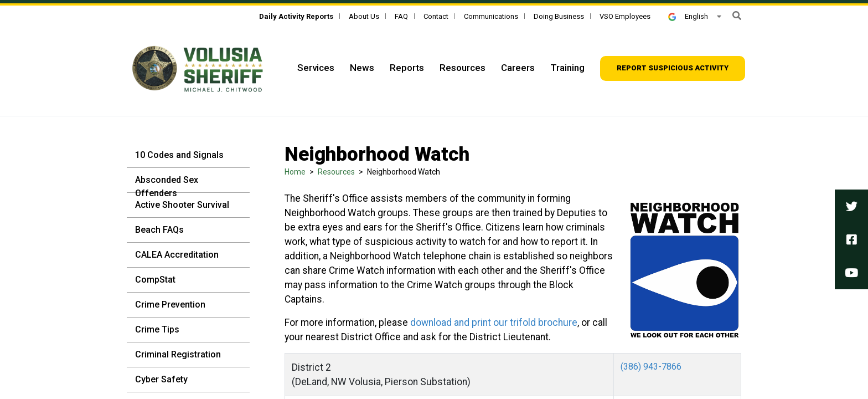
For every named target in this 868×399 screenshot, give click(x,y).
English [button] (688, 16)
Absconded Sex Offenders (167, 186)
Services (316, 68)
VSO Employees (625, 16)
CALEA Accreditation (177, 255)
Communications (491, 16)
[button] (737, 16)
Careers (518, 68)
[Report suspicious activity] (673, 68)
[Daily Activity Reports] (296, 16)
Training (567, 68)
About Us (364, 16)
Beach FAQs (159, 230)
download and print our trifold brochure (494, 323)
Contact (436, 16)
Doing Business (559, 16)
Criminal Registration (178, 354)
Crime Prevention (170, 305)
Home (295, 172)
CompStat (155, 280)
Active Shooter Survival (182, 205)
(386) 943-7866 (651, 367)
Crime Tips (157, 329)
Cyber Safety (161, 379)
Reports (407, 68)
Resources (463, 68)
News (362, 68)
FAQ (401, 16)
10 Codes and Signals (179, 155)
